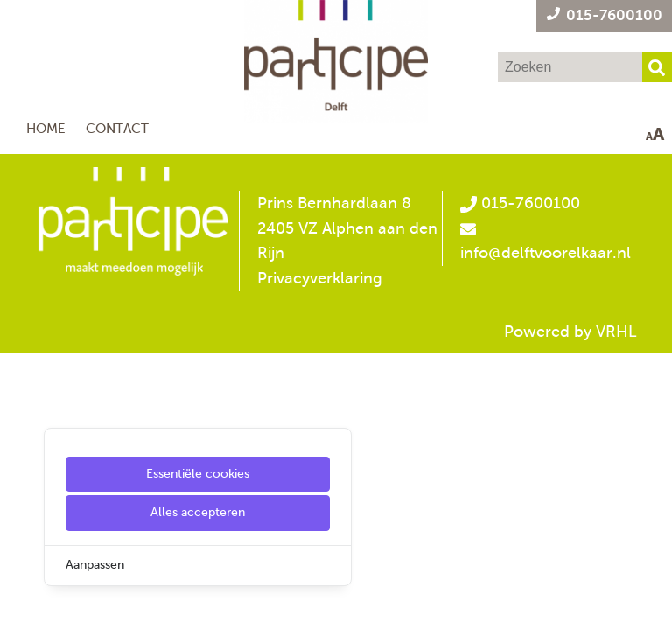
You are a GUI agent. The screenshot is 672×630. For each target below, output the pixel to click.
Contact (117, 128)
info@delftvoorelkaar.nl (546, 253)
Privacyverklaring (320, 278)
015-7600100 (520, 203)
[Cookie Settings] (20, 604)
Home (46, 128)
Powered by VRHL (570, 332)
